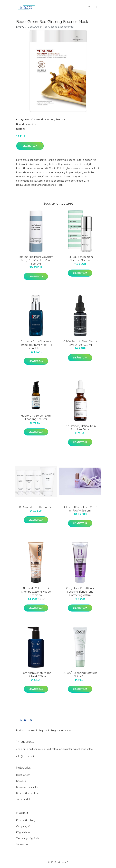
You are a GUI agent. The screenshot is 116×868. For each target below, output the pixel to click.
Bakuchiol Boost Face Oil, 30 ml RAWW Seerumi (80, 509)
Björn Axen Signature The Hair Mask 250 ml (36, 675)
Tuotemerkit (23, 799)
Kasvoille (21, 781)
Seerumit (60, 119)
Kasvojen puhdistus (27, 787)
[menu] (97, 7)
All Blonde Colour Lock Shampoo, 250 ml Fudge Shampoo (36, 592)
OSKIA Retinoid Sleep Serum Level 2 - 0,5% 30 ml (80, 343)
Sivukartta (22, 844)
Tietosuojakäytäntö (27, 838)
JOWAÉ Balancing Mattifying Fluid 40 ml (80, 675)
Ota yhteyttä (23, 826)
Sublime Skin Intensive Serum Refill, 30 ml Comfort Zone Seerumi (36, 260)
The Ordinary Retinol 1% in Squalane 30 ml (80, 428)
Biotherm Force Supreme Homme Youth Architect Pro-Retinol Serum (36, 345)
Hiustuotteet (23, 775)
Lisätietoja (30, 146)
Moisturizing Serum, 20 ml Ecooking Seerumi (36, 417)
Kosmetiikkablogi (26, 820)
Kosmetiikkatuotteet (43, 119)
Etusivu (20, 27)
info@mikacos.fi (25, 756)
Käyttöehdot (23, 832)
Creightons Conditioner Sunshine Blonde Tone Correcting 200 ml (80, 592)
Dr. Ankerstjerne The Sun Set (36, 507)
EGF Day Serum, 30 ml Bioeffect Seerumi (80, 259)
